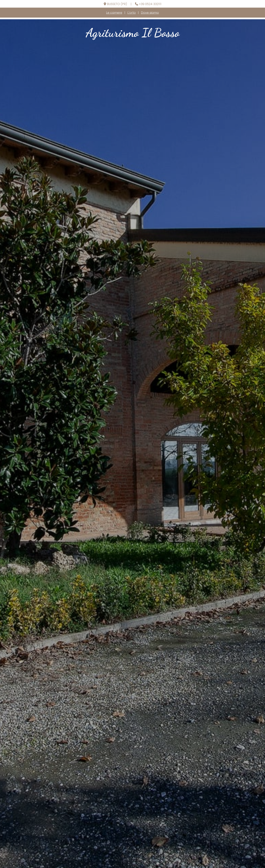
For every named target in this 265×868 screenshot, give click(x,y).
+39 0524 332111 (150, 4)
